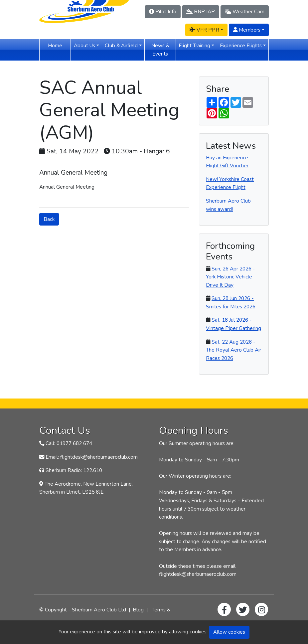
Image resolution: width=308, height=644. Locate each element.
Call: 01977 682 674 (69, 443)
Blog (138, 610)
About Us (84, 45)
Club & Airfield (121, 45)
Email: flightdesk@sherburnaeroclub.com (92, 457)
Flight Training (194, 45)
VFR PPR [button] (204, 30)
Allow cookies (229, 632)
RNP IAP (201, 11)
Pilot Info (163, 11)
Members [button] (247, 30)
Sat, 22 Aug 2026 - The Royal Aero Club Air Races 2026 (233, 350)
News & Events (164, 50)
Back (49, 219)
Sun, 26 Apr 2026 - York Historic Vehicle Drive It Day (231, 277)
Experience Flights (241, 45)
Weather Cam (245, 11)
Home (59, 45)
